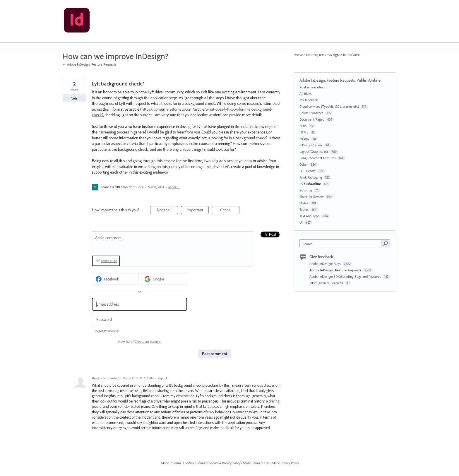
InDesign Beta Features (327, 283)
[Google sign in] (164, 279)
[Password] (139, 320)
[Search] (386, 243)
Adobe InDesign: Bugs (326, 264)
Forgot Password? (106, 331)
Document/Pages (312, 119)
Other (304, 164)
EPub (303, 126)
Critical (230, 211)
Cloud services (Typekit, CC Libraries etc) (329, 106)
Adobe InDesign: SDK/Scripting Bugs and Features (346, 276)
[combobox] (342, 243)
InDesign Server (311, 145)
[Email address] (139, 304)
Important (198, 211)
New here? (139, 341)
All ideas (306, 94)
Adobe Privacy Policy (285, 463)
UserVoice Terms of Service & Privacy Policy (212, 463)
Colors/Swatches (311, 113)
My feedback (309, 100)
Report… (174, 187)
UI (301, 222)
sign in (338, 55)
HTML (304, 132)
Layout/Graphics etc (314, 151)
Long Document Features (318, 158)
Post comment (215, 354)
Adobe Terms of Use (256, 463)
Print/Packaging (311, 177)
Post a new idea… (313, 87)
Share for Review (312, 197)
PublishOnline (369, 80)
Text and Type (309, 216)
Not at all (168, 211)
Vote (74, 98)
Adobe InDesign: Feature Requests (327, 80)
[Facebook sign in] (115, 279)
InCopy (304, 139)
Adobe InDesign (171, 463)
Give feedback (321, 257)
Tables (304, 209)
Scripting (306, 190)
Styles (304, 203)
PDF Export (308, 171)
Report (162, 378)
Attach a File (109, 261)
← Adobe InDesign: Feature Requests (90, 64)
